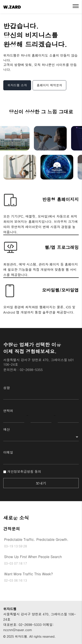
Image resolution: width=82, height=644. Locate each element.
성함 (7, 388)
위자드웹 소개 (17, 85)
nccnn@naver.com (18, 630)
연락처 (8, 411)
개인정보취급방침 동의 (22, 471)
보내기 (41, 483)
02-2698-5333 (30, 624)
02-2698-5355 (31, 370)
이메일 (8, 452)
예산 (7, 429)
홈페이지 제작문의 (50, 85)
